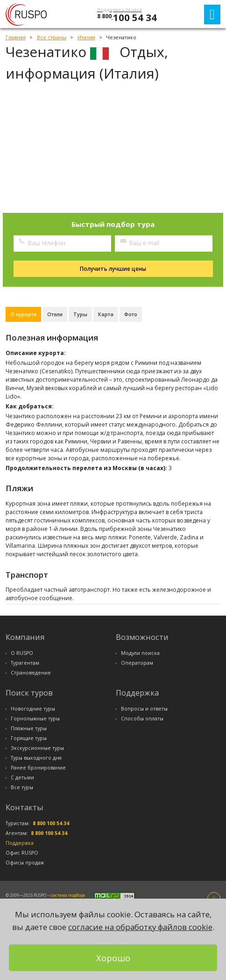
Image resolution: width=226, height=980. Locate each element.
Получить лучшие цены (113, 269)
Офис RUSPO (22, 853)
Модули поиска (140, 653)
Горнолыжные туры (35, 719)
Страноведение (31, 673)
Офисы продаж (25, 863)
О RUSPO (22, 653)
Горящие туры (29, 738)
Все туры (22, 787)
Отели (55, 314)
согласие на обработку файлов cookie (140, 927)
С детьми (22, 777)
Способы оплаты (142, 719)
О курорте (23, 314)
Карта (106, 314)
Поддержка (20, 843)
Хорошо (113, 958)
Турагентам (25, 663)
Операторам (137, 663)
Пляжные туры (29, 728)
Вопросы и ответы (144, 709)
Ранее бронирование (38, 768)
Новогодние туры (33, 709)
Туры (80, 314)
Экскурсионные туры (37, 748)
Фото (131, 314)
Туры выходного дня (36, 758)
